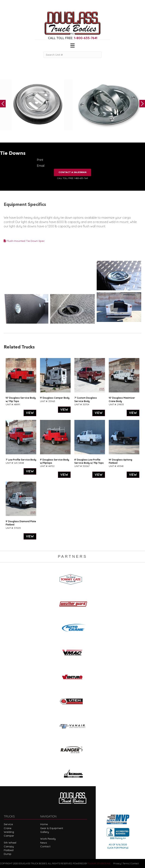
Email (41, 166)
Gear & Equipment (52, 828)
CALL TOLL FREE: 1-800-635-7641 (73, 178)
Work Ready (48, 839)
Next (142, 104)
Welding (9, 832)
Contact (45, 846)
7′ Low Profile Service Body (21, 460)
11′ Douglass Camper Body (55, 398)
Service (8, 824)
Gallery (45, 832)
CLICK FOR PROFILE (118, 848)
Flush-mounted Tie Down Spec (24, 241)
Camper (9, 836)
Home (44, 824)
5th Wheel (10, 843)
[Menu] (72, 46)
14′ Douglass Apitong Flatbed (120, 461)
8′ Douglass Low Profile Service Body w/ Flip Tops (89, 461)
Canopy (9, 846)
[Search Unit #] (72, 55)
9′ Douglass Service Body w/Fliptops (55, 461)
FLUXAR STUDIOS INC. (99, 863)
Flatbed (9, 850)
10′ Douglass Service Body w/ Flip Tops (21, 399)
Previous (3, 104)
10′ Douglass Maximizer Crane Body (122, 399)
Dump (8, 854)
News (44, 843)
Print (40, 160)
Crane (8, 828)
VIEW (30, 413)
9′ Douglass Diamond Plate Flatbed (21, 523)
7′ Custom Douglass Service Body (86, 399)
